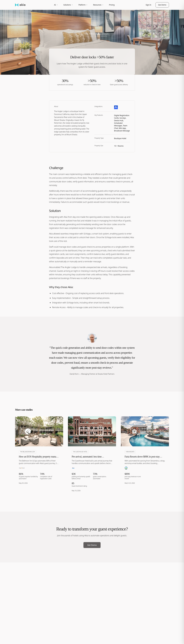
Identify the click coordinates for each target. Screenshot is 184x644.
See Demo (162, 5)
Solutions (68, 5)
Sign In (148, 5)
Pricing (112, 5)
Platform (83, 5)
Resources (98, 5)
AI (56, 5)
